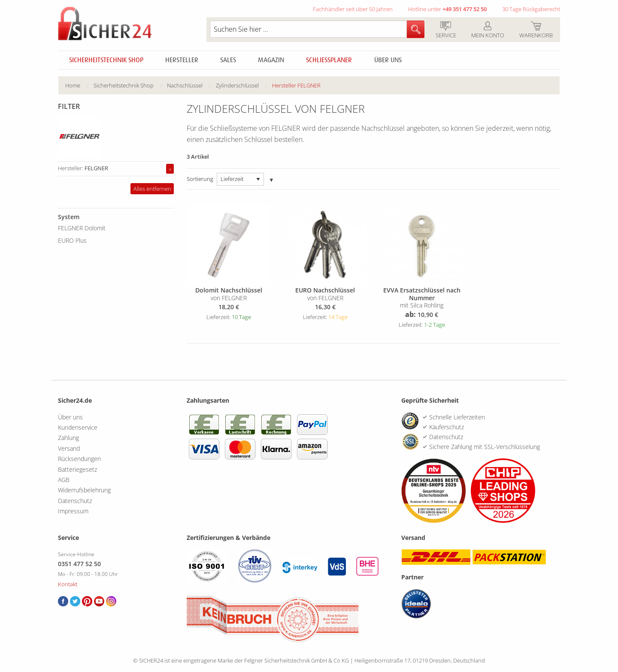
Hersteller (182, 60)
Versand (69, 448)
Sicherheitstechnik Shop (106, 60)
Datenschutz (75, 501)
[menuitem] (79, 86)
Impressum (73, 511)
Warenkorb (536, 30)
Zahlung (68, 438)
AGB (64, 480)
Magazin (271, 60)
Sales (228, 60)
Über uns (388, 60)
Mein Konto (488, 30)
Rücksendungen (79, 459)
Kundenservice (78, 427)
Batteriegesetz (77, 469)
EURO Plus (72, 240)
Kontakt (68, 584)
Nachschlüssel (185, 85)
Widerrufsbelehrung (84, 490)
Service (446, 30)
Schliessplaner (329, 60)
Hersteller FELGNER (296, 85)
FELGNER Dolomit (82, 228)
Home (73, 85)
